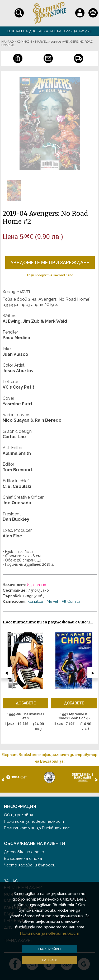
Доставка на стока (24, 852)
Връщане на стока (23, 858)
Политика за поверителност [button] (49, 933)
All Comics (71, 601)
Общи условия (18, 815)
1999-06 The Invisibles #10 (26, 716)
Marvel (52, 601)
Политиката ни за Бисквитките (37, 828)
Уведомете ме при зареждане (50, 262)
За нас (11, 881)
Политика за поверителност (34, 821)
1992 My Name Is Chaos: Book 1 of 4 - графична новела (74, 716)
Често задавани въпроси (30, 865)
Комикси (35, 601)
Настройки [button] (49, 949)
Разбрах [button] (50, 960)
